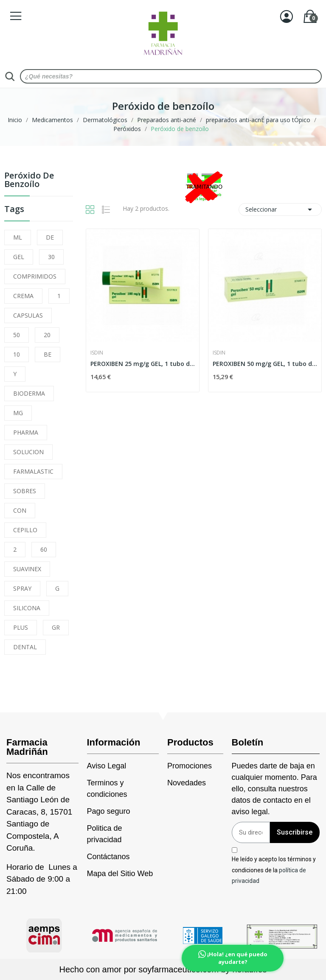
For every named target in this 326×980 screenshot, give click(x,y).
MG (18, 413)
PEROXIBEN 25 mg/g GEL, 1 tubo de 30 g (143, 364)
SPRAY (22, 588)
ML (18, 237)
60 (44, 549)
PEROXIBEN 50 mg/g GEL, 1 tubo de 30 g (265, 364)
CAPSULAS (28, 315)
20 (47, 335)
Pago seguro (109, 811)
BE (48, 354)
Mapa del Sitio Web (120, 874)
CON (20, 510)
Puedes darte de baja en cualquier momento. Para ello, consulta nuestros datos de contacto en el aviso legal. (274, 789)
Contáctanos (108, 857)
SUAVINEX (27, 569)
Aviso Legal (107, 766)
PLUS (21, 627)
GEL (19, 257)
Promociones (190, 766)
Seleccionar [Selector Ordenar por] (280, 209)
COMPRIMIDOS (35, 276)
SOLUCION (28, 452)
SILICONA (27, 608)
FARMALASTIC (33, 471)
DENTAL (25, 647)
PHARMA (26, 432)
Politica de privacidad (105, 834)
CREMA (23, 296)
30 (51, 257)
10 (17, 354)
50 (17, 335)
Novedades (187, 783)
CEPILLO (25, 530)
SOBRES (25, 491)
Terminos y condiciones (107, 789)
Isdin (97, 353)
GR (56, 627)
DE (50, 237)
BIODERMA (29, 393)
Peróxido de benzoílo (29, 180)
